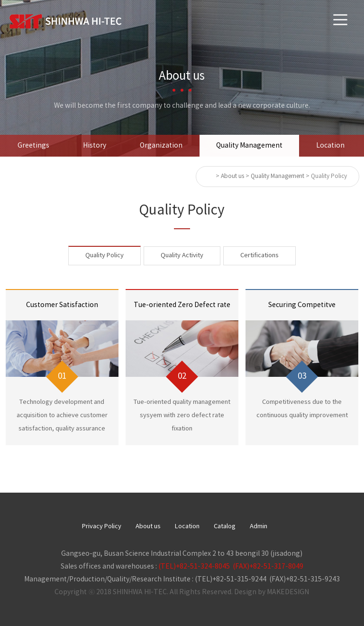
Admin (259, 527)
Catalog (225, 527)
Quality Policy (105, 256)
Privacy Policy (102, 527)
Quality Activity (182, 256)
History (95, 146)
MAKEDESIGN (288, 592)
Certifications (259, 256)
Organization (161, 146)
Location (330, 146)
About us (148, 527)
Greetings (33, 146)
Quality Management (249, 146)
